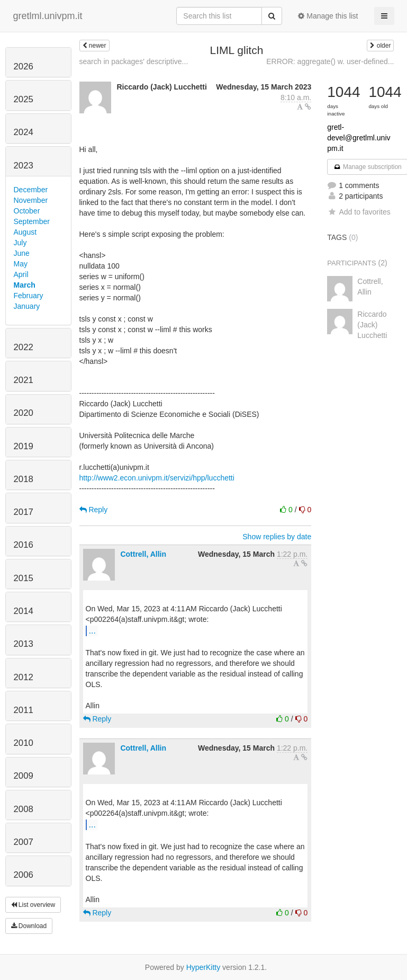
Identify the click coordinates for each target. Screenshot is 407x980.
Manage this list (328, 16)
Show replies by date (277, 537)
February (29, 296)
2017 (24, 512)
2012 (24, 677)
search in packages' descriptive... (134, 61)
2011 (24, 710)
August (25, 232)
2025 (24, 99)
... (92, 630)
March (25, 285)
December (31, 190)
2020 (24, 413)
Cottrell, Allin (143, 554)
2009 (24, 776)
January (27, 306)
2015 (24, 578)
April (21, 274)
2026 (24, 66)
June (22, 253)
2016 (24, 545)
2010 (24, 743)
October (27, 211)
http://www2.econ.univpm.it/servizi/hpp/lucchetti (157, 478)
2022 (24, 347)
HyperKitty (203, 967)
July (20, 243)
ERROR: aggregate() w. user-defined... (330, 61)
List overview (33, 905)
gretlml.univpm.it (48, 16)
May (21, 264)
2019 (24, 446)
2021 (24, 380)
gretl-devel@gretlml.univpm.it (359, 138)
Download (29, 926)
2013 (24, 644)
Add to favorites (359, 212)
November (31, 200)
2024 (24, 132)
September (32, 221)
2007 (24, 842)
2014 (24, 611)
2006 (24, 875)
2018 (24, 479)
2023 (24, 166)
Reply (94, 510)
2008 (24, 809)
